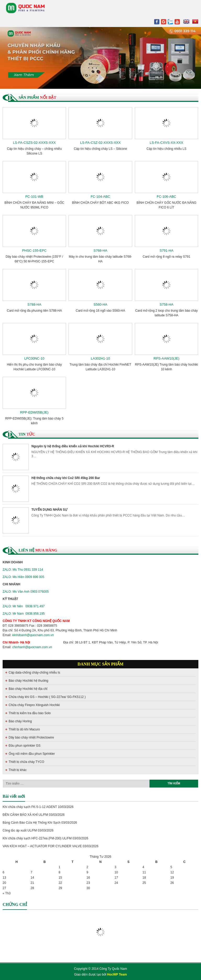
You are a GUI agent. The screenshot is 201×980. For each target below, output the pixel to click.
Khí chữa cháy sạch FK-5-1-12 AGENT (30, 807)
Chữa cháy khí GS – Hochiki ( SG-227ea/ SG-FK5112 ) (47, 697)
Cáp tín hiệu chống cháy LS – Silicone (100, 149)
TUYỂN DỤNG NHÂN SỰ (49, 510)
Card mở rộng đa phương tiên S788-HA (34, 311)
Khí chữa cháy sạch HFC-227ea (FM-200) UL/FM (37, 838)
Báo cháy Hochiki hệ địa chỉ (28, 689)
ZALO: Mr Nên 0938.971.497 (24, 606)
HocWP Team (117, 975)
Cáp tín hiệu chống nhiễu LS (166, 149)
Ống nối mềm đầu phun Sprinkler (32, 754)
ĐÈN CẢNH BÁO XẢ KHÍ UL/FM (25, 815)
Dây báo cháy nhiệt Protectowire (31, 737)
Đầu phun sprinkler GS (25, 746)
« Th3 (7, 893)
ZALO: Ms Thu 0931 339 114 (23, 570)
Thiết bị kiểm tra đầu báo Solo (30, 713)
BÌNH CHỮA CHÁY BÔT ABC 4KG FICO (100, 203)
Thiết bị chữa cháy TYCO (26, 762)
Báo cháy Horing (20, 721)
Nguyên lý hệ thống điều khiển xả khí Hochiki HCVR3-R (73, 446)
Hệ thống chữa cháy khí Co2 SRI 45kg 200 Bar (66, 478)
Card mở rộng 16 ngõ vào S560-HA (100, 311)
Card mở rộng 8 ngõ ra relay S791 (166, 257)
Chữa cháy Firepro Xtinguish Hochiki (34, 705)
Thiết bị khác (18, 770)
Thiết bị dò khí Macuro (24, 729)
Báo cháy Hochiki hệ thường (28, 681)
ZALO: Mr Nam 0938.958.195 (24, 614)
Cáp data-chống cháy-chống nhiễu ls (34, 673)
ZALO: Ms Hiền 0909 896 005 (23, 577)
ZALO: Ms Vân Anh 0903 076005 (26, 592)
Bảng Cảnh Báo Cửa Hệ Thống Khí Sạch (32, 823)
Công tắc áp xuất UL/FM (20, 830)
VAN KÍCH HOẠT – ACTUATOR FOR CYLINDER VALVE (42, 846)
